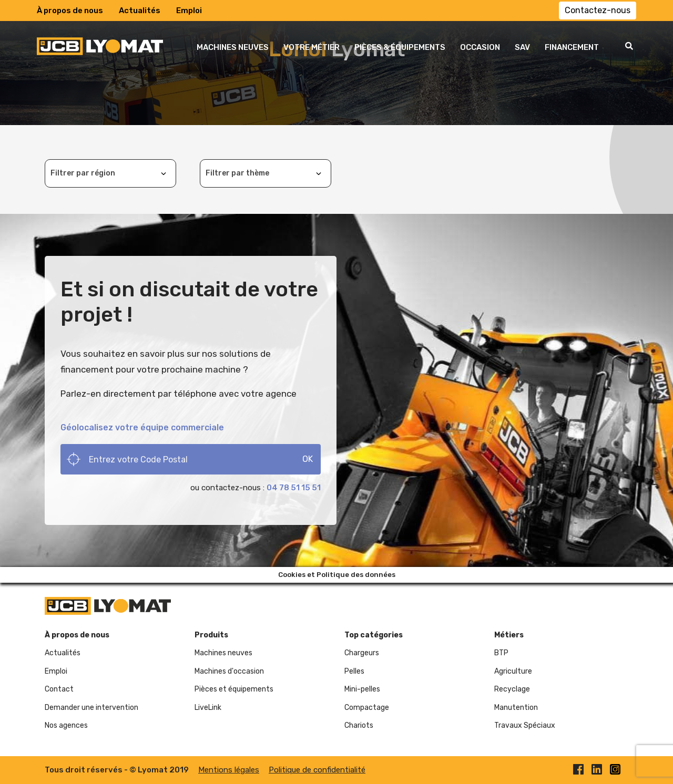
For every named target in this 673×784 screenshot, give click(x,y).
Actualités (140, 11)
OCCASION (480, 47)
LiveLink (208, 708)
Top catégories (374, 635)
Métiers (509, 635)
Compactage (367, 708)
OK (308, 459)
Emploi (189, 11)
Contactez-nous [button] (598, 10)
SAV (522, 47)
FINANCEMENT (572, 47)
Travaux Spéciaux (525, 725)
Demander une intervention (91, 708)
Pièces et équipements (234, 689)
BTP (501, 653)
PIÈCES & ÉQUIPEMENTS (400, 47)
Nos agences (66, 725)
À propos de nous (70, 11)
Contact (59, 689)
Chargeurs (362, 653)
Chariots (359, 725)
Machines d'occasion (229, 671)
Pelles (354, 671)
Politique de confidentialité (317, 770)
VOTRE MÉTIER (312, 47)
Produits (211, 635)
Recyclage (512, 689)
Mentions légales (229, 770)
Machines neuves (223, 653)
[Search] (191, 459)
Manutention (516, 708)
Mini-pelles (362, 689)
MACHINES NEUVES (233, 47)
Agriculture (513, 671)
